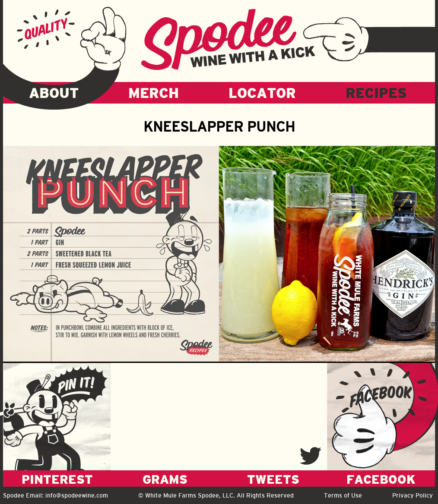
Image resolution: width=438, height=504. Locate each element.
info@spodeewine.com (77, 495)
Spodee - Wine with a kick (228, 39)
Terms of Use (343, 495)
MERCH (154, 93)
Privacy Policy (413, 495)
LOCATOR (262, 93)
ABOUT (54, 93)
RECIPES (376, 93)
